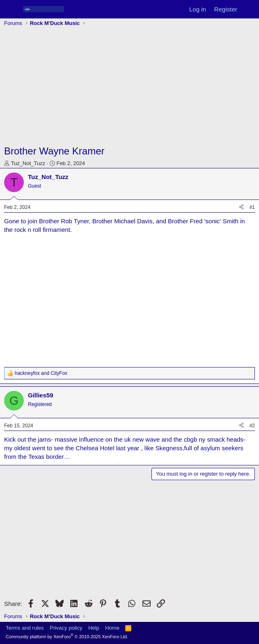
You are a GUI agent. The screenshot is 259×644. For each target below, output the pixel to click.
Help (94, 628)
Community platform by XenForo (67, 637)
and (41, 373)
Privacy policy (66, 628)
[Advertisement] (129, 87)
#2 (252, 426)
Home (112, 628)
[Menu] (11, 9)
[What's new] (249, 9)
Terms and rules (25, 628)
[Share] (241, 207)
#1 (252, 207)
